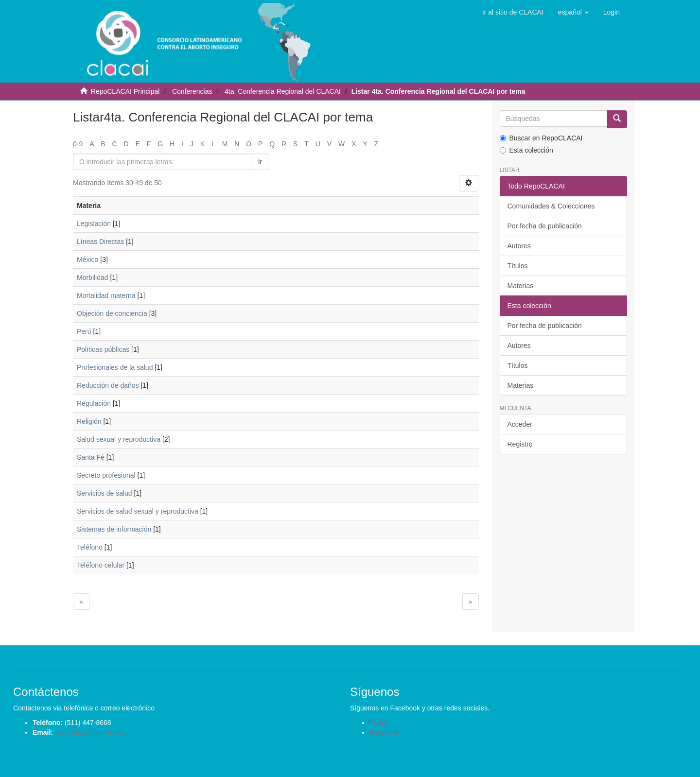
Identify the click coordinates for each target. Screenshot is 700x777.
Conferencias (192, 91)
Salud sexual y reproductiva (119, 439)
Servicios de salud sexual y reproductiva (138, 511)
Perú (84, 331)
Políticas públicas (103, 349)
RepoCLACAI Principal (125, 91)
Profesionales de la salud (115, 367)
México (87, 259)
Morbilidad (93, 277)
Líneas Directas (100, 242)
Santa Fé (91, 457)
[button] (573, 12)
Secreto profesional (106, 475)
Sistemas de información (114, 529)
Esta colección (526, 150)
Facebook (384, 732)
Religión (89, 421)
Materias (521, 286)
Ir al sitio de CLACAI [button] (513, 12)
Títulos (518, 266)
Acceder (520, 424)
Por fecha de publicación (545, 226)
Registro (520, 444)
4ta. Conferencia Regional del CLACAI (283, 91)
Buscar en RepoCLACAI (541, 138)
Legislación (94, 224)
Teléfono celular (101, 565)
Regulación (94, 403)
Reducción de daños (108, 385)
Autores (519, 246)
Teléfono (90, 547)
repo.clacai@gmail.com (90, 732)
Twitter (379, 723)
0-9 (78, 144)
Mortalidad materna (106, 295)
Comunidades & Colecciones (551, 206)
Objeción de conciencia (112, 313)
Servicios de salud (105, 493)
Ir (260, 162)
